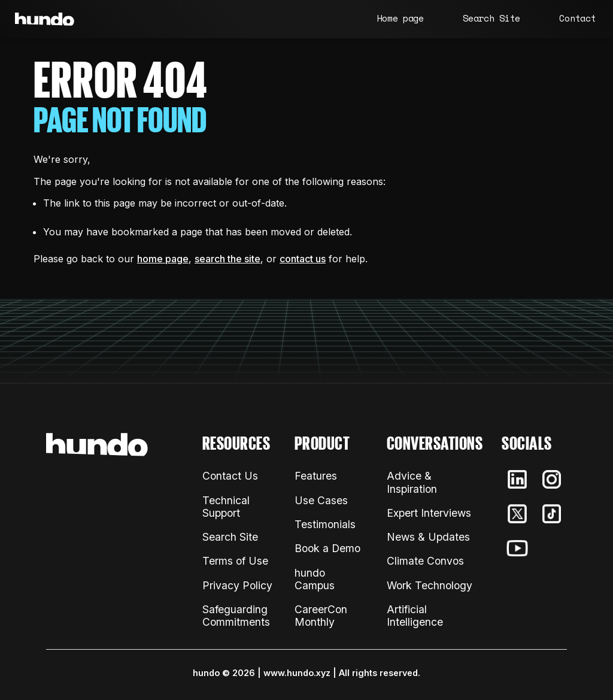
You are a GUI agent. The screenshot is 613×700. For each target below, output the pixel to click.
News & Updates (428, 537)
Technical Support (226, 507)
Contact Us (230, 476)
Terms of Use (235, 561)
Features (316, 476)
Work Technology (430, 585)
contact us (303, 259)
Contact (577, 18)
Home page (400, 18)
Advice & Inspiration (412, 482)
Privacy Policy (237, 585)
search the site (227, 259)
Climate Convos (425, 561)
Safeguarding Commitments (236, 616)
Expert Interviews (429, 513)
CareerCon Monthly (321, 616)
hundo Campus (315, 579)
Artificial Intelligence (415, 616)
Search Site (491, 18)
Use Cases (321, 500)
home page (163, 259)
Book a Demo (327, 548)
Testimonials (325, 524)
